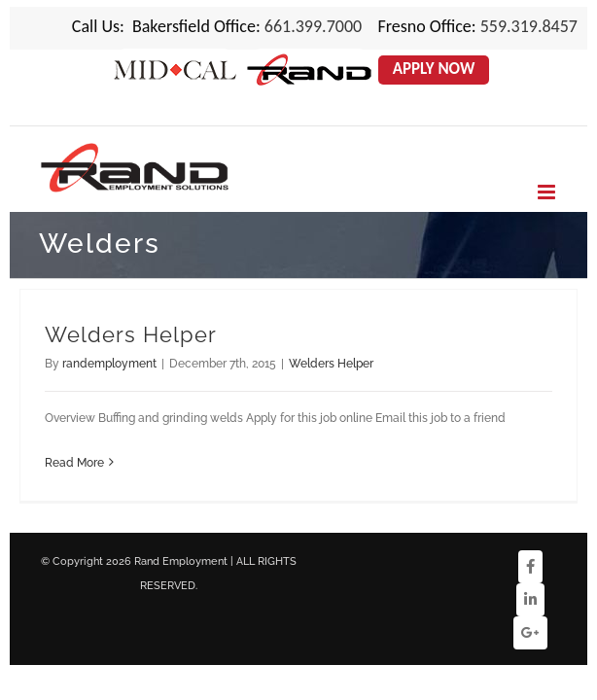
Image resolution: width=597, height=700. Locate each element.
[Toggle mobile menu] (548, 192)
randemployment (109, 364)
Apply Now (434, 69)
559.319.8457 (529, 26)
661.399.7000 (313, 26)
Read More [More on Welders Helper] (74, 463)
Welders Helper (131, 334)
